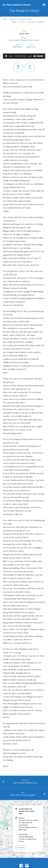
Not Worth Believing (25, 783)
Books (23, 22)
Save (30, 67)
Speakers (32, 22)
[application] (24, 56)
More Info (21, 847)
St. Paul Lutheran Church (17, 5)
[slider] (20, 56)
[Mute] (35, 56)
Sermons (12, 19)
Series (15, 22)
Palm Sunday (18, 47)
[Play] (6, 56)
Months (41, 22)
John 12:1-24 (31, 47)
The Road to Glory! (25, 19)
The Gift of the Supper (23, 795)
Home (5, 19)
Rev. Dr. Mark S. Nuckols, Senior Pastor (24, 40)
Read (18, 67)
